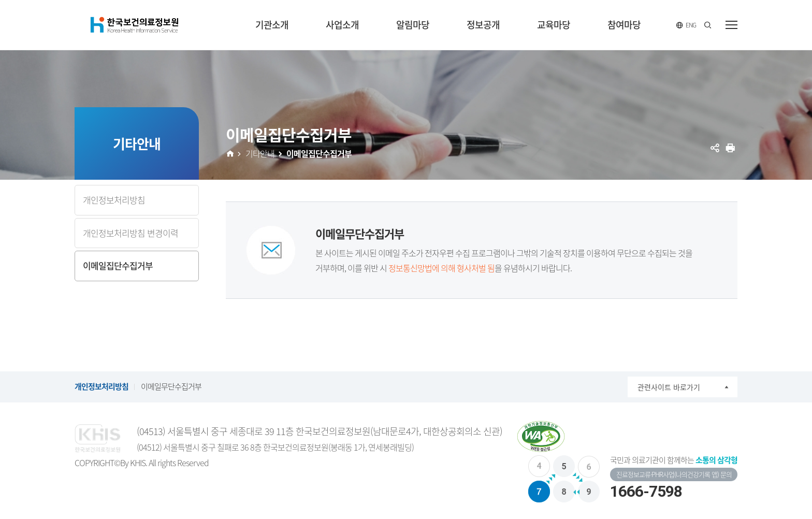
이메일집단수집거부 (118, 265)
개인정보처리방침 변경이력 (130, 233)
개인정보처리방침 (114, 200)
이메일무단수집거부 (171, 386)
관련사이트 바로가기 (669, 387)
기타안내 (260, 153)
